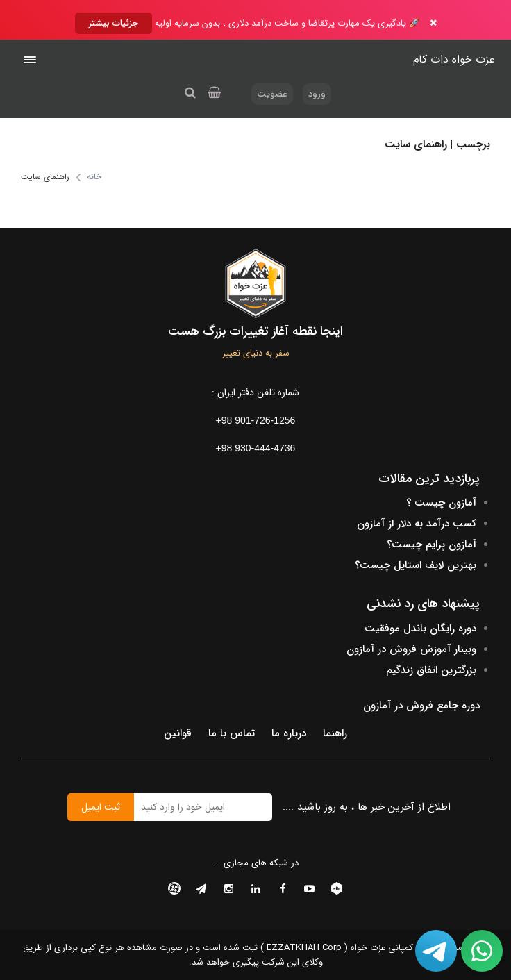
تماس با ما (232, 733)
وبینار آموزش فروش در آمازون (411, 649)
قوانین (178, 733)
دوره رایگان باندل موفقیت (420, 629)
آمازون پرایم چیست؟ (432, 545)
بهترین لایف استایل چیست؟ (416, 565)
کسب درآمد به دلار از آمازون (417, 524)
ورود (317, 94)
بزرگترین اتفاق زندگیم (431, 670)
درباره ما (289, 733)
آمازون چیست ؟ (441, 503)
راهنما (335, 733)
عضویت (272, 94)
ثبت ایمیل (101, 807)
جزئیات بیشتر (114, 23)
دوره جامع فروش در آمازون (421, 706)
